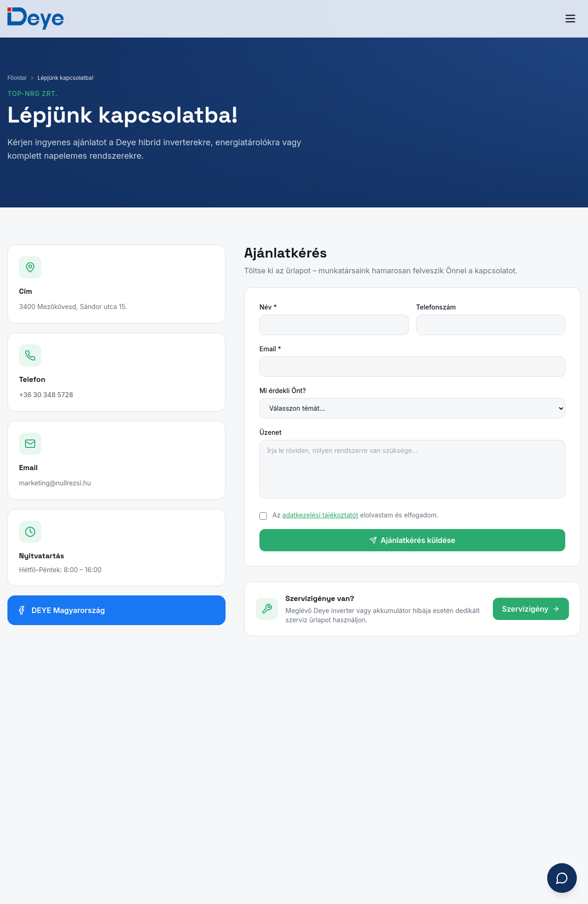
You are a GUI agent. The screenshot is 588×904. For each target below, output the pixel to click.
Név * (268, 307)
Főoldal (17, 78)
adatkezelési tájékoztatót (320, 515)
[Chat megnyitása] (562, 878)
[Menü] (570, 19)
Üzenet (271, 432)
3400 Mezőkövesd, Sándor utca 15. (73, 307)
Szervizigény (531, 609)
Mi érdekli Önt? (283, 391)
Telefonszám (436, 307)
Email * (270, 349)
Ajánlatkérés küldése (412, 540)
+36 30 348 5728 (46, 395)
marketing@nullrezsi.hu (55, 483)
